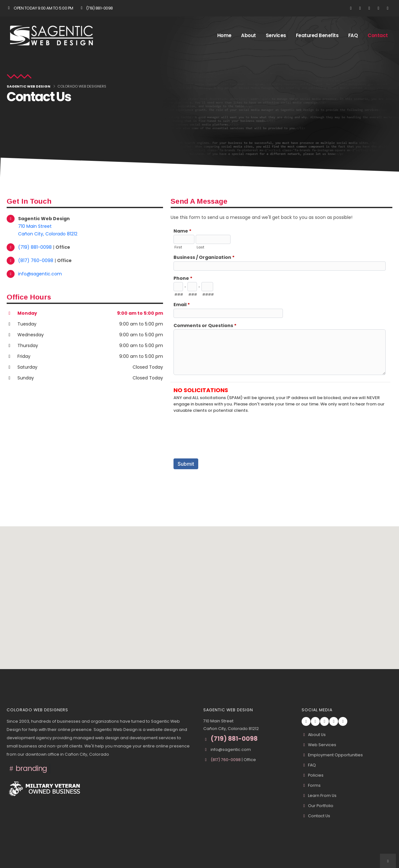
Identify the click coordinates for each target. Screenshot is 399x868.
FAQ (353, 35)
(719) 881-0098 (96, 8)
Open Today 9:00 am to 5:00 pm (40, 8)
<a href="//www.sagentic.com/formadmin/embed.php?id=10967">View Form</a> (281, 360)
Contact (378, 35)
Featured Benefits (317, 35)
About (249, 35)
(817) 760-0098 (36, 260)
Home (224, 35)
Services (276, 35)
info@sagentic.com (40, 274)
